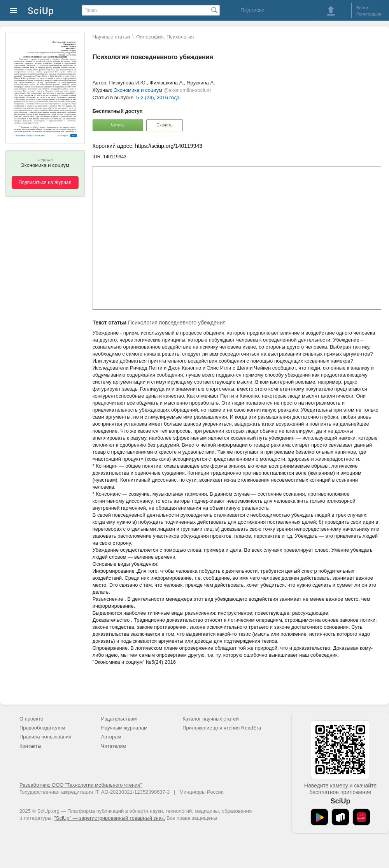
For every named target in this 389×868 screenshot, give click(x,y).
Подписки (252, 10)
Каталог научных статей (211, 719)
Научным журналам (124, 728)
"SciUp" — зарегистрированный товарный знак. (110, 818)
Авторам (111, 737)
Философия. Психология (165, 37)
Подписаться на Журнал (45, 182)
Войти (362, 8)
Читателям (114, 746)
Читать (118, 125)
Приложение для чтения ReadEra (222, 728)
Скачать (164, 125)
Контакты (30, 746)
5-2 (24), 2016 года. (159, 97)
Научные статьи (111, 37)
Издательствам (119, 719)
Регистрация (369, 14)
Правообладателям (42, 728)
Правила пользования (45, 737)
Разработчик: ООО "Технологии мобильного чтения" (81, 785)
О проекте (31, 719)
